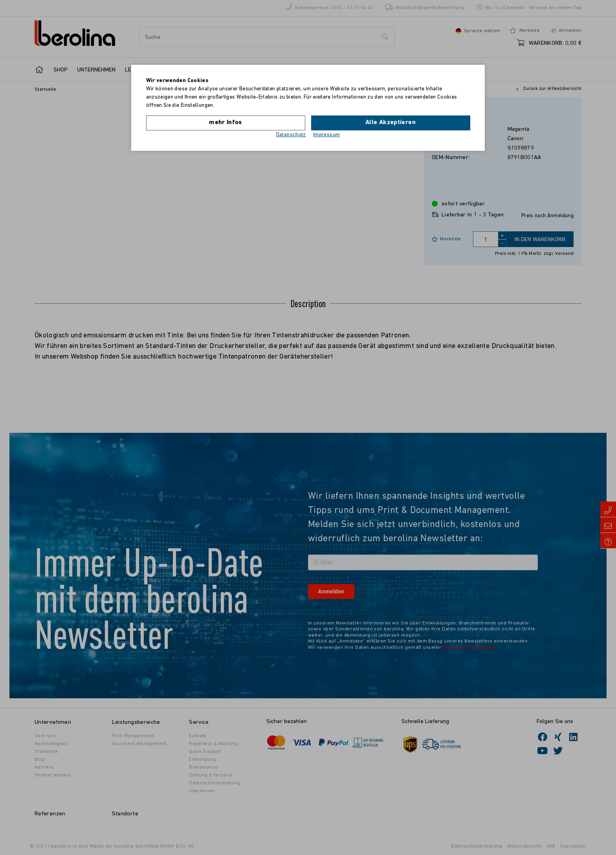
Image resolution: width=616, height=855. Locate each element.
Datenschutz (291, 135)
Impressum (326, 135)
